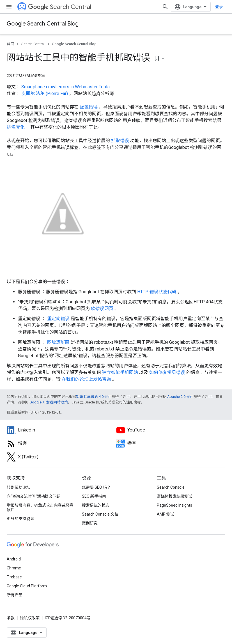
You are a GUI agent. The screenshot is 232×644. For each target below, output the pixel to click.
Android (14, 559)
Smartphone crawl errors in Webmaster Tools (66, 87)
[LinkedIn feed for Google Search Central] (61, 430)
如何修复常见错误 (168, 372)
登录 (219, 7)
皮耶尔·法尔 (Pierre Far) (45, 94)
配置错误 (89, 107)
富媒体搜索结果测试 (174, 496)
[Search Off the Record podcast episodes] (171, 444)
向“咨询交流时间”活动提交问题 (34, 496)
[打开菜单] (9, 7)
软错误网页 (103, 309)
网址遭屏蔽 (59, 342)
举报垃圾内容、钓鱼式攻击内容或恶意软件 (40, 507)
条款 (11, 618)
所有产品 (15, 595)
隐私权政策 (30, 618)
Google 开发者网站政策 (49, 402)
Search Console (171, 487)
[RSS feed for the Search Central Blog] (61, 444)
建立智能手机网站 (121, 372)
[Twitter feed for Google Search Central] (61, 457)
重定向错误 (59, 319)
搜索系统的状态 (96, 505)
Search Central (60, 7)
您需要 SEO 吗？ (96, 487)
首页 (10, 44)
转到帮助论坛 (19, 487)
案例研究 (90, 523)
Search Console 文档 (100, 514)
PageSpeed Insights (174, 505)
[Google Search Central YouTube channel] (171, 430)
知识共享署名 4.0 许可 (94, 397)
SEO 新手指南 (94, 496)
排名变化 (16, 127)
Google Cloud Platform (27, 586)
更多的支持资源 (20, 519)
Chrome (14, 568)
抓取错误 (121, 141)
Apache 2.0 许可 (180, 397)
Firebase (14, 577)
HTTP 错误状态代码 (157, 292)
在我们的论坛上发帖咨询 (87, 379)
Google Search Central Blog (43, 24)
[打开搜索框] (165, 7)
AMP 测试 (166, 514)
